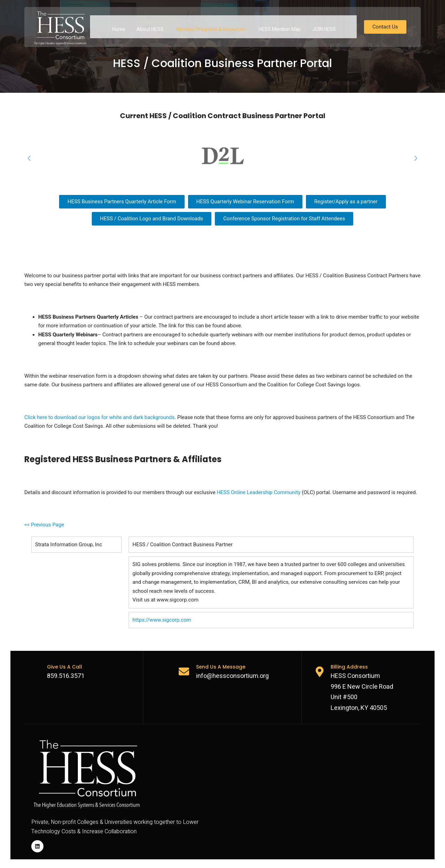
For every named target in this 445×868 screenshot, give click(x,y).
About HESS (150, 27)
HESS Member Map (280, 27)
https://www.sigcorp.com (162, 620)
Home (119, 27)
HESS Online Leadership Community (258, 492)
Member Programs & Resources (211, 27)
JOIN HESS (324, 27)
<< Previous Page (44, 525)
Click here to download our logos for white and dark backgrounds (99, 417)
